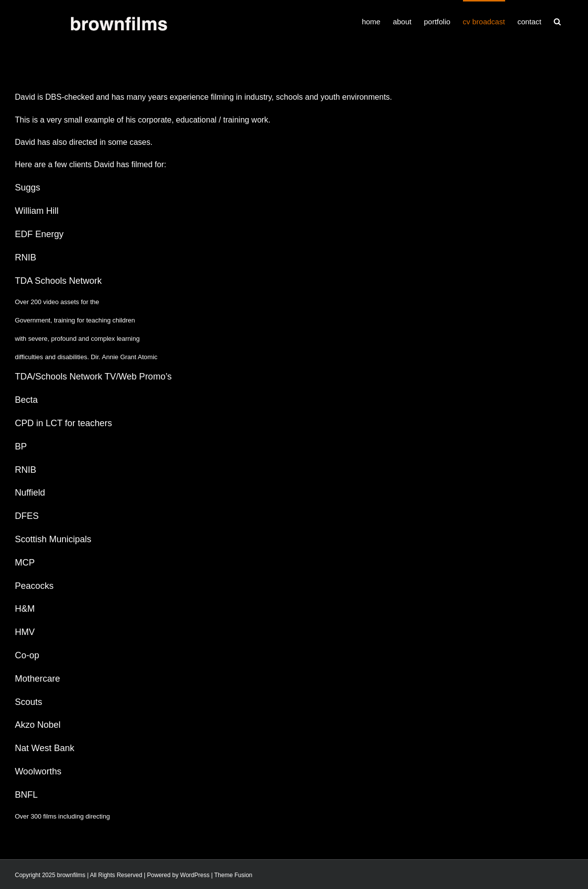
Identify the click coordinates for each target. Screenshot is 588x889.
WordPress (195, 875)
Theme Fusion (233, 875)
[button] (557, 21)
